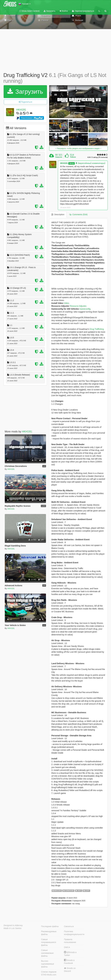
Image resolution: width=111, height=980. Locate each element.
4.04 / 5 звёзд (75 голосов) (97, 157)
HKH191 (21, 110)
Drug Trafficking (97, 329)
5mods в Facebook (69, 962)
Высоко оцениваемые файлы (48, 964)
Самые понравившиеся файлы (49, 942)
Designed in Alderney (13, 925)
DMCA (67, 947)
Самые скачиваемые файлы (47, 953)
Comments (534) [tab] (78, 214)
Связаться (69, 926)
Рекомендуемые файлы (49, 933)
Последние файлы (50, 926)
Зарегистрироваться (83, 11)
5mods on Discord (70, 970)
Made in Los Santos (13, 928)
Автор (72, 163)
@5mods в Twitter (70, 954)
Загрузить (50, 11)
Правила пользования (70, 941)
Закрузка (59, 157)
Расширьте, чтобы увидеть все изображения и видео (78, 148)
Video (66, 303)
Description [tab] (58, 214)
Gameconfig (85, 309)
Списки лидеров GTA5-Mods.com (49, 973)
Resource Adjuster (78, 306)
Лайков (73, 157)
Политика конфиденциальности (74, 933)
